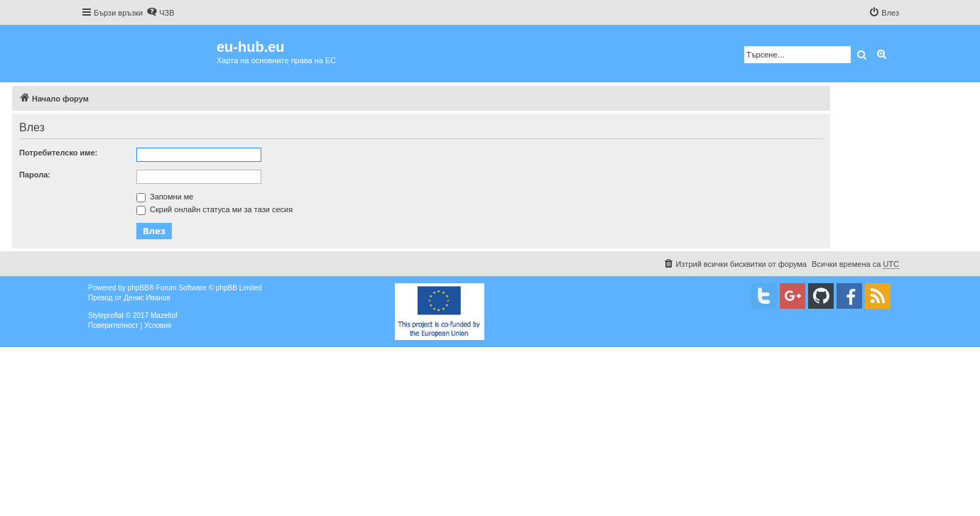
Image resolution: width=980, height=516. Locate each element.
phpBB (138, 288)
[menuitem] (160, 13)
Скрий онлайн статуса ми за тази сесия (214, 209)
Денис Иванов (147, 298)
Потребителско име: (58, 153)
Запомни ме (165, 197)
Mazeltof (164, 315)
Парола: (35, 175)
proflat (114, 315)
